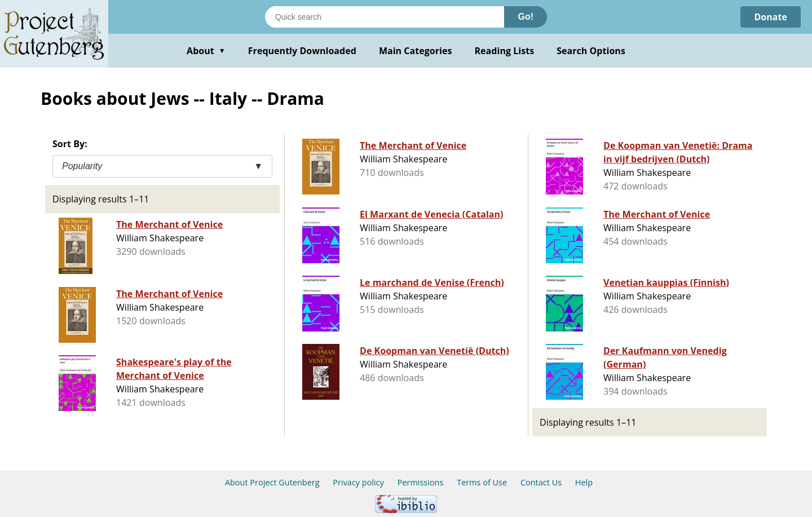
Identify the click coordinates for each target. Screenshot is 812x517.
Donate (771, 17)
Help (584, 482)
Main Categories (416, 51)
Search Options (591, 51)
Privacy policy (358, 482)
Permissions (421, 482)
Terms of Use (482, 482)
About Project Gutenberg (272, 482)
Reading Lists (505, 51)
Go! (526, 17)
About (206, 51)
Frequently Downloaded (302, 51)
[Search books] (385, 17)
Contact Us (541, 482)
